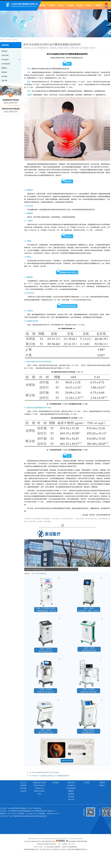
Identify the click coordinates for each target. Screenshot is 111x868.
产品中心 (61, 5)
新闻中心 (89, 5)
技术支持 (80, 5)
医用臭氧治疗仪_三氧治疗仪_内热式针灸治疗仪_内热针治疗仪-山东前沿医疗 (63, 48)
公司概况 (52, 5)
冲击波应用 (14, 40)
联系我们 (99, 5)
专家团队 (70, 5)
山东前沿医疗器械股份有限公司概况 (35, 569)
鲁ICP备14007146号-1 (49, 841)
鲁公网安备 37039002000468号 (78, 841)
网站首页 (42, 5)
